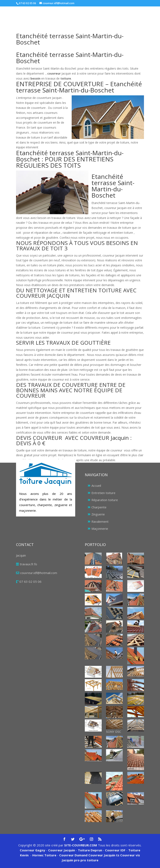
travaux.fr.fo (28, 564)
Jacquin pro (71, 860)
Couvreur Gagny (32, 850)
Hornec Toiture (44, 855)
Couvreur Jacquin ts (103, 855)
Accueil (96, 486)
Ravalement (100, 521)
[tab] (80, 247)
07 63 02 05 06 (30, 582)
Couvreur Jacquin (62, 850)
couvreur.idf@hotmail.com (39, 573)
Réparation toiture (105, 500)
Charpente (99, 507)
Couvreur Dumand (73, 855)
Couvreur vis (130, 855)
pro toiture (89, 860)
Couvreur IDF (115, 850)
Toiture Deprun (90, 850)
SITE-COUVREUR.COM (81, 845)
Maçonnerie (100, 529)
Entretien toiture (103, 493)
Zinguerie (98, 514)
